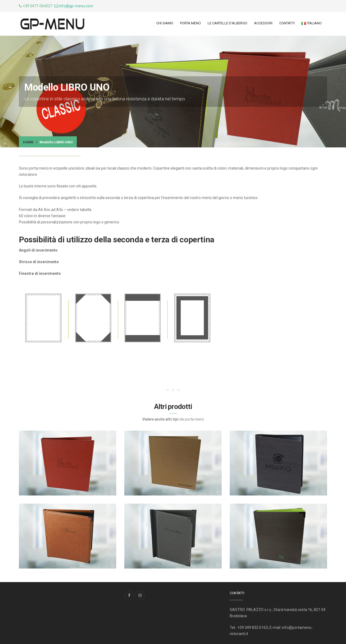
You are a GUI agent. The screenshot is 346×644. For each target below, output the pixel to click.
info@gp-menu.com (76, 6)
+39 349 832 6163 (253, 628)
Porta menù (190, 23)
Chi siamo (165, 23)
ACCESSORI (263, 23)
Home (28, 142)
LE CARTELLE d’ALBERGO (227, 23)
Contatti (287, 23)
